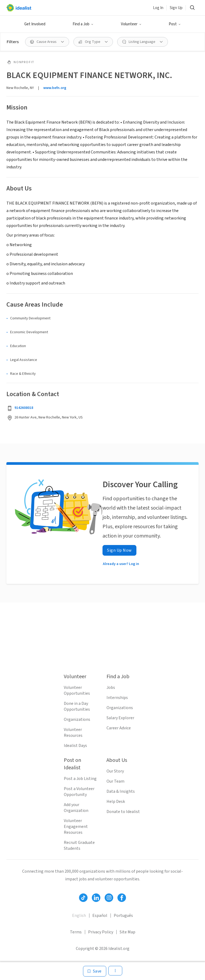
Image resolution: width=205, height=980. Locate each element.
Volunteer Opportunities (77, 690)
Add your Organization (76, 808)
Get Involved (35, 24)
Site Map (127, 932)
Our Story (115, 771)
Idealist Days (75, 746)
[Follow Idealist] (83, 898)
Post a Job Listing (80, 779)
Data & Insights (121, 791)
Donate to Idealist (123, 812)
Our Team (115, 781)
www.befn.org (55, 88)
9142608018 (24, 408)
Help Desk (116, 802)
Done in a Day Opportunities (77, 706)
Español (100, 916)
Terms (76, 932)
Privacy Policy (101, 932)
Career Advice (119, 728)
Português (123, 916)
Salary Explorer (120, 718)
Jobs (111, 688)
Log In (158, 8)
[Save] (95, 971)
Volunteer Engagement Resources (76, 827)
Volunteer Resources (73, 733)
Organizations (77, 719)
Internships (117, 698)
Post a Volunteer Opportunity (79, 792)
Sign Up (176, 8)
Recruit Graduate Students (79, 845)
